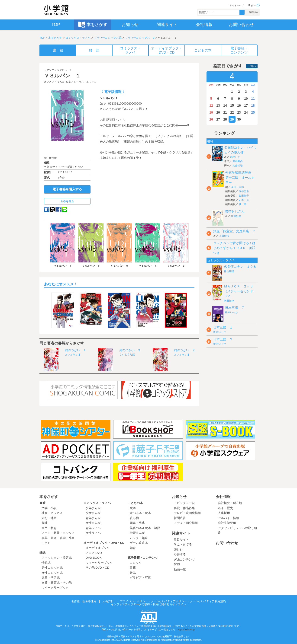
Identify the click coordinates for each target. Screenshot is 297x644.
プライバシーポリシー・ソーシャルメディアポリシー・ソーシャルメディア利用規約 (173, 601)
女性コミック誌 (52, 573)
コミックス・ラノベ (78, 38)
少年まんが (93, 508)
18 (253, 105)
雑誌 (42, 553)
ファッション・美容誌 (57, 558)
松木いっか (231, 312)
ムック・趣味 (139, 538)
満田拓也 (229, 301)
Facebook (59, 209)
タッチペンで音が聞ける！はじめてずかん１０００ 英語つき (234, 248)
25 (253, 112)
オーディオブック (98, 548)
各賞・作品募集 (184, 508)
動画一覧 (180, 569)
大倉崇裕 (238, 166)
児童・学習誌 (51, 578)
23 (239, 112)
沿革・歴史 (225, 508)
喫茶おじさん (235, 211)
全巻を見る (67, 201)
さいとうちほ (57, 82)
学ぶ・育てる (183, 544)
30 (239, 119)
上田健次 (224, 236)
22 (232, 112)
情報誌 (46, 563)
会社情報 (223, 497)
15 (232, 105)
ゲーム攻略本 (139, 543)
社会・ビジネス (52, 513)
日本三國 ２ (223, 339)
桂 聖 (243, 204)
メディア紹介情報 (186, 523)
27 (218, 119)
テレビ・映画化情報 (187, 513)
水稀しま (235, 157)
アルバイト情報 (228, 518)
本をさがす (55, 38)
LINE (65, 209)
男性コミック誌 (52, 568)
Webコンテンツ (184, 560)
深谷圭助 (244, 191)
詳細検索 (254, 12)
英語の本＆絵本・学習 (145, 528)
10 (246, 99)
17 (246, 105)
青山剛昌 (238, 161)
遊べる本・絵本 (140, 513)
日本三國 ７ (235, 308)
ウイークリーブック (55, 588)
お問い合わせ (227, 543)
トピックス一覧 (184, 503)
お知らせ (179, 497)
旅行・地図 (49, 518)
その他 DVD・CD (97, 568)
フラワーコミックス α (140, 38)
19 (211, 112)
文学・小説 (49, 508)
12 (211, 105)
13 (218, 105)
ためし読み (67, 149)
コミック (136, 563)
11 (253, 99)
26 (211, 119)
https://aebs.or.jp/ (186, 630)
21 (225, 112)
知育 (133, 548)
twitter (53, 209)
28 (225, 119)
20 (218, 112)
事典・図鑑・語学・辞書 (58, 538)
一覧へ (252, 66)
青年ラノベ (93, 528)
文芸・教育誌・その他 (57, 583)
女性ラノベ (93, 533)
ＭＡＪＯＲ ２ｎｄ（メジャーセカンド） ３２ (242, 291)
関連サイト (181, 533)
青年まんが (93, 518)
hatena (47, 209)
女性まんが (93, 523)
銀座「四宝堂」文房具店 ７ (234, 231)
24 (246, 112)
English (254, 5)
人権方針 (108, 601)
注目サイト (181, 540)
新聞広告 (180, 518)
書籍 (42, 503)
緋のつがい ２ (185, 350)
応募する (180, 554)
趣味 (45, 523)
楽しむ (178, 550)
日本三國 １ (223, 327)
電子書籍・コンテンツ (143, 558)
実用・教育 (49, 528)
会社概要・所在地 (230, 503)
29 (232, 119)
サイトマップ (237, 5)
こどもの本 (135, 503)
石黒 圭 (244, 200)
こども (46, 543)
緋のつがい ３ (130, 350)
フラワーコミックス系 (108, 38)
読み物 (134, 518)
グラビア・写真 (140, 578)
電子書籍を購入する (67, 189)
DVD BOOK (94, 558)
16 (239, 105)
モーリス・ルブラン (85, 82)
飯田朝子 (244, 196)
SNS (177, 564)
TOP (42, 38)
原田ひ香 (236, 216)
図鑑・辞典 (137, 523)
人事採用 (224, 513)
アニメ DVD (94, 553)
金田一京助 (237, 187)
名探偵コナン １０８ (240, 267)
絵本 (133, 508)
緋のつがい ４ (76, 350)
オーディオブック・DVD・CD (104, 543)
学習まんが (139, 533)
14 (225, 105)
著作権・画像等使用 (84, 601)
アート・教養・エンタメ (58, 533)
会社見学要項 (227, 523)
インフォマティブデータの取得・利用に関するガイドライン (148, 604)
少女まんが (93, 513)
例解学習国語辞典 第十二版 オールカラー (240, 178)
